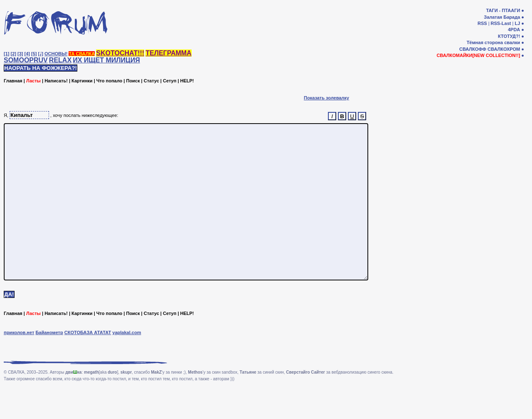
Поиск (133, 81)
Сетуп (170, 81)
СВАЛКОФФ (473, 49)
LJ (517, 23)
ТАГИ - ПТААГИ (503, 10)
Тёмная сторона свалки (494, 42)
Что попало (109, 81)
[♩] (41, 54)
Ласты (33, 81)
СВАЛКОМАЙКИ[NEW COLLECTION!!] (478, 55)
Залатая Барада (502, 17)
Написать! (56, 81)
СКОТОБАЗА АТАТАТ (88, 364)
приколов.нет (19, 364)
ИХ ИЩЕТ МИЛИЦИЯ (106, 60)
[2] (14, 54)
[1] (6, 54)
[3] (20, 54)
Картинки (82, 81)
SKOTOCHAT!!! (120, 53)
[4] (27, 54)
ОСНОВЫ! (56, 54)
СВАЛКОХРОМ (504, 49)
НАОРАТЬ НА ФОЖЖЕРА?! (41, 68)
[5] (34, 54)
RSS (482, 23)
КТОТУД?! (509, 36)
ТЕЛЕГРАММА (168, 53)
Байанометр (49, 364)
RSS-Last (501, 23)
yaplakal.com (127, 364)
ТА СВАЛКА (82, 54)
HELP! (187, 81)
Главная (13, 81)
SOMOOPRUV (26, 60)
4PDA (514, 30)
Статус (151, 81)
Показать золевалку (326, 98)
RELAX (60, 60)
